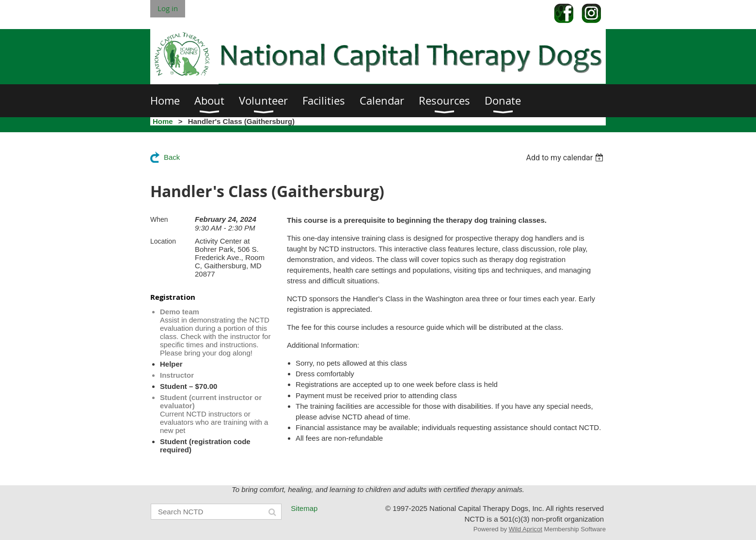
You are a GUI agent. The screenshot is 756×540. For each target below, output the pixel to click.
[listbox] (566, 158)
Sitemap (304, 508)
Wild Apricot (526, 529)
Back (172, 157)
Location (163, 241)
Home (163, 121)
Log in (168, 8)
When (159, 219)
